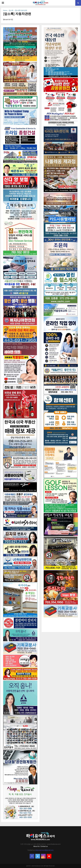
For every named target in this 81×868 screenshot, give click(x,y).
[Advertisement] (61, 623)
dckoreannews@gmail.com (44, 850)
